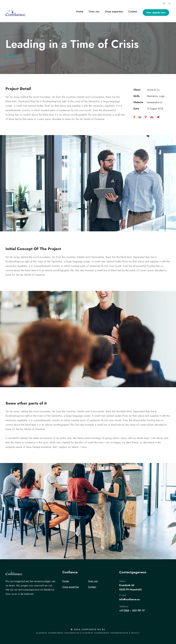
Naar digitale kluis (156, 13)
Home (80, 11)
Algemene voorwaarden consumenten (58, 633)
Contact (133, 11)
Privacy (135, 633)
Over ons (94, 11)
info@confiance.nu (130, 599)
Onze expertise (114, 11)
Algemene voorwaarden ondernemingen (105, 633)
